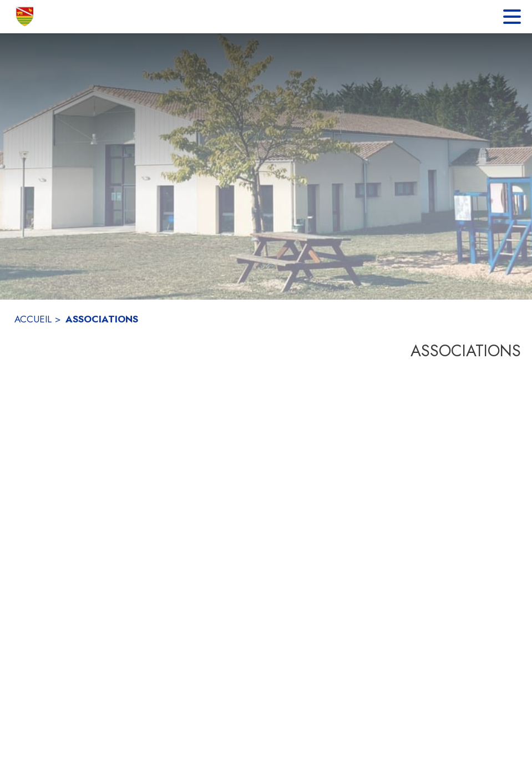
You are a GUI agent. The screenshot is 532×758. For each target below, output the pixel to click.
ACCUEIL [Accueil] (33, 319)
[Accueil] (25, 17)
